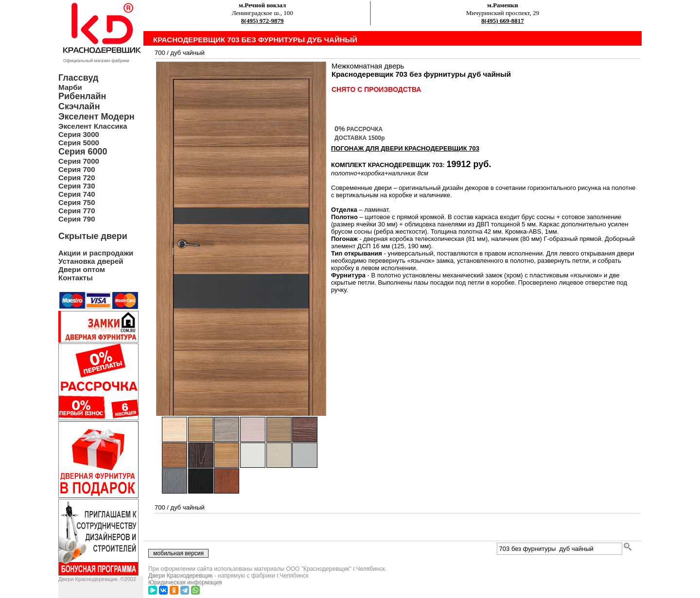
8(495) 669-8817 (503, 21)
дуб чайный (188, 53)
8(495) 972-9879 (262, 21)
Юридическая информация (185, 582)
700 (160, 53)
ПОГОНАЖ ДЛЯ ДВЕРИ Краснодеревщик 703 (405, 148)
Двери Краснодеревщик (180, 576)
